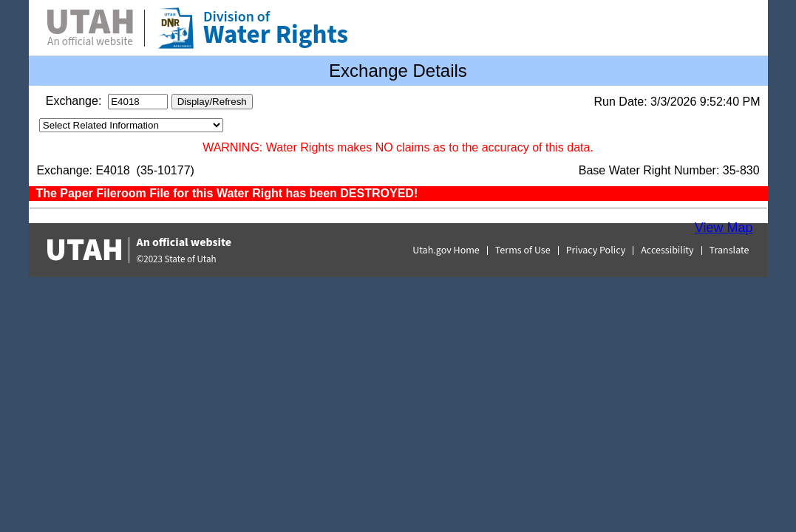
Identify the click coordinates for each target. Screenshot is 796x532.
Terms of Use (523, 250)
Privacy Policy (596, 250)
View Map (724, 228)
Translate (729, 250)
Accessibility (667, 250)
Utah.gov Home (446, 250)
